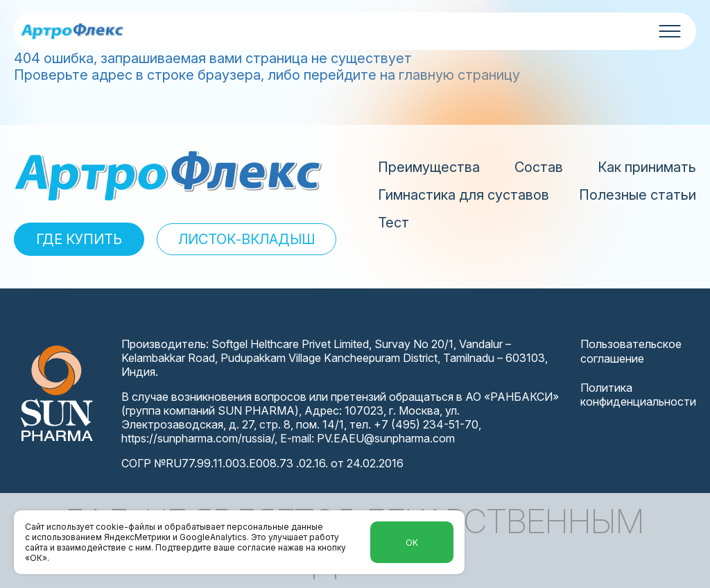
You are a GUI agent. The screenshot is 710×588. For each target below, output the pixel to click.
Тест (393, 223)
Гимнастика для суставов (464, 195)
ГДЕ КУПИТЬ (79, 239)
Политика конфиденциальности (638, 395)
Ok (412, 543)
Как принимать (647, 167)
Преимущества (429, 167)
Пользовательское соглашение (631, 351)
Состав (539, 167)
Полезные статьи (638, 195)
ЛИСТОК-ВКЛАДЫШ (246, 239)
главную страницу (459, 75)
